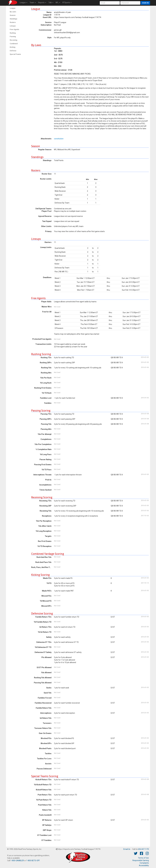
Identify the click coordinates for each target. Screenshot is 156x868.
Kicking (13, 47)
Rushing (13, 33)
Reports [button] (42, 3)
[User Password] (130, 3)
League (13, 8)
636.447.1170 (143, 849)
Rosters (13, 22)
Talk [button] (51, 3)
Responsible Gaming (141, 860)
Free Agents (14, 29)
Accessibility (144, 865)
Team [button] (33, 3)
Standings (13, 19)
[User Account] (110, 3)
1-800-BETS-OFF (33, 861)
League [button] (24, 3)
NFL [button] (58, 3)
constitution (59, 139)
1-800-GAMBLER (17, 861)
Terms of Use (143, 858)
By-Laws (13, 12)
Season (13, 15)
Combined (14, 44)
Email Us (127, 849)
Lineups (13, 26)
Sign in (145, 3)
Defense (13, 51)
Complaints (144, 863)
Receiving (13, 40)
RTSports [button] (67, 3)
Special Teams (15, 54)
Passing (13, 36)
